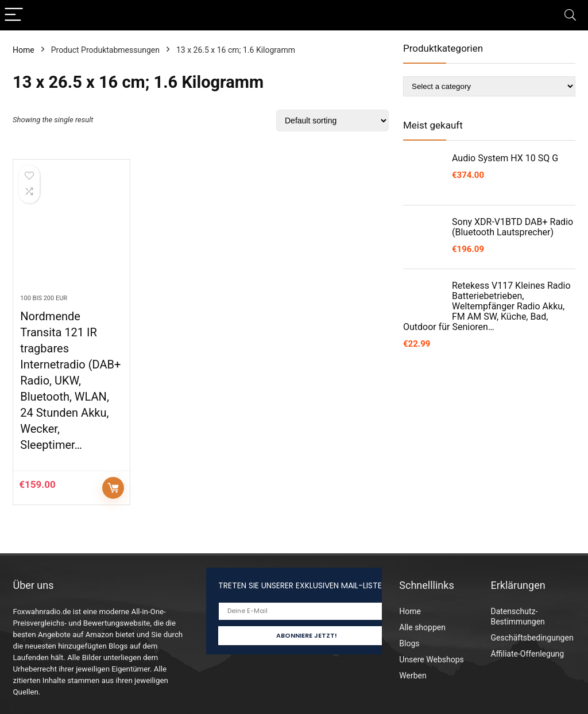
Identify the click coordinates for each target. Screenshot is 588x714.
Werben (413, 676)
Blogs (409, 643)
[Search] (570, 15)
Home (24, 50)
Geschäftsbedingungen (532, 638)
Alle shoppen (422, 627)
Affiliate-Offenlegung (527, 654)
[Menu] (14, 15)
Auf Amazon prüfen (113, 488)
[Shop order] (332, 121)
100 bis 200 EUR (44, 298)
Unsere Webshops (431, 659)
